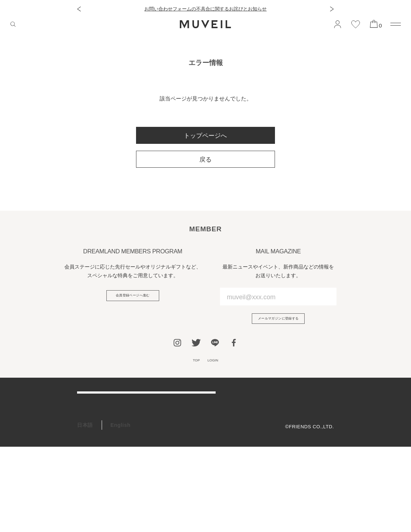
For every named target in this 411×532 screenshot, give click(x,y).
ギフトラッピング (98, 479)
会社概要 (324, 404)
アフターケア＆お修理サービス (114, 427)
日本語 (85, 510)
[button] (79, 9)
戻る (205, 160)
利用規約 (324, 415)
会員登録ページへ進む (133, 299)
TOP (192, 368)
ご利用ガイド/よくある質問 (110, 409)
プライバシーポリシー (309, 425)
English (120, 510)
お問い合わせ (93, 444)
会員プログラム (96, 462)
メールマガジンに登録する (278, 322)
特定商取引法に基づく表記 (304, 436)
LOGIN (216, 368)
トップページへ (205, 136)
